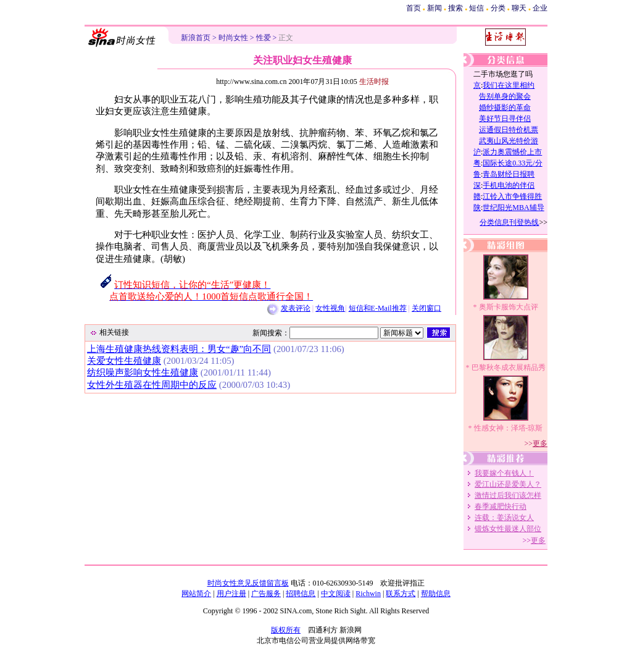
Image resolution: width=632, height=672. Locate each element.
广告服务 (266, 594)
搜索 (455, 8)
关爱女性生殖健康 (124, 361)
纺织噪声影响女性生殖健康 (143, 372)
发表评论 (296, 308)
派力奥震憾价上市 (512, 152)
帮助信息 (436, 594)
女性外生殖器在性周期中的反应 (152, 385)
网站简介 (196, 594)
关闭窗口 (426, 308)
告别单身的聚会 (505, 96)
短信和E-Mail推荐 (378, 308)
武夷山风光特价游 (509, 141)
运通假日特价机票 (509, 130)
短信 (476, 8)
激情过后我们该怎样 (508, 495)
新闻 (434, 8)
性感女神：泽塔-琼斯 (509, 428)
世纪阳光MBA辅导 (513, 208)
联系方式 (401, 594)
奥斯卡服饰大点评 (509, 307)
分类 (498, 8)
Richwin (368, 594)
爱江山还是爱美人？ (508, 484)
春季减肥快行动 (501, 506)
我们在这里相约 (509, 85)
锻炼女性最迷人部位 (508, 529)
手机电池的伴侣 (509, 185)
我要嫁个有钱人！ (504, 473)
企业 (540, 8)
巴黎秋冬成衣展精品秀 (509, 367)
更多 (540, 443)
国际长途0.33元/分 (512, 163)
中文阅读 (336, 594)
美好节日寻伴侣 (505, 119)
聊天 (519, 8)
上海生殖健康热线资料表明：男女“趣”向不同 (179, 349)
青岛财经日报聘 (509, 174)
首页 (414, 8)
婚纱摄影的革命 (505, 107)
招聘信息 (301, 594)
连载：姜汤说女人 (504, 518)
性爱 (264, 38)
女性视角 (330, 308)
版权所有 (286, 630)
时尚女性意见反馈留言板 (248, 583)
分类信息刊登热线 (509, 222)
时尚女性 (233, 38)
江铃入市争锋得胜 (512, 196)
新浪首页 (196, 38)
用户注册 (231, 594)
